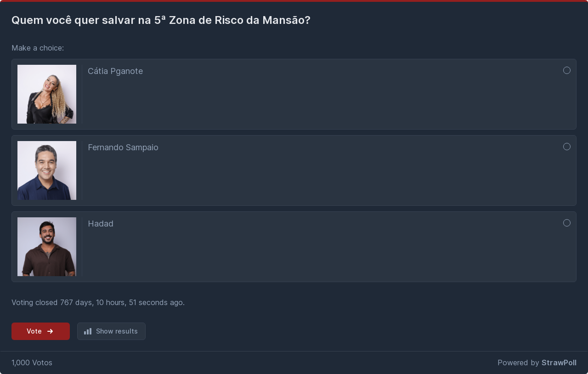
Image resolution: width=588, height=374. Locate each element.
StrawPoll (559, 363)
